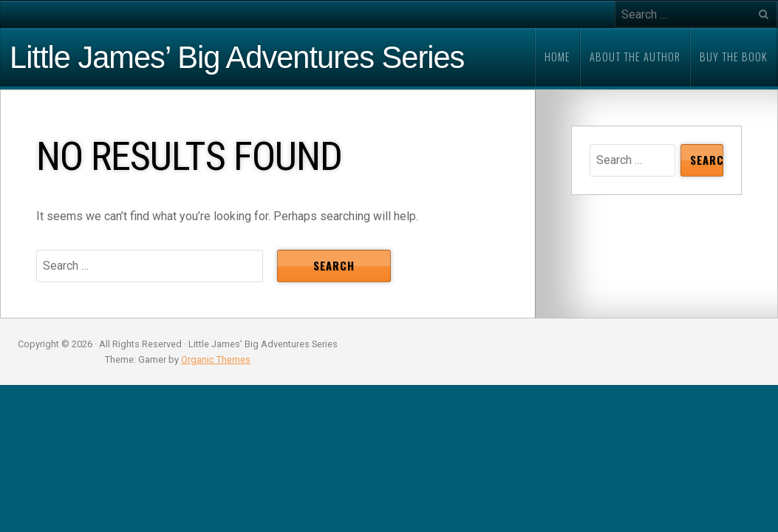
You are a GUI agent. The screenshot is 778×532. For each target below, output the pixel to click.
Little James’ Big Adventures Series (237, 58)
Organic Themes (216, 359)
